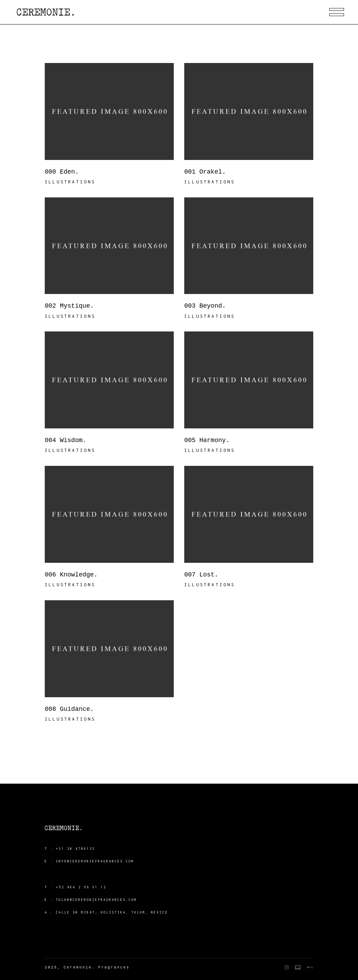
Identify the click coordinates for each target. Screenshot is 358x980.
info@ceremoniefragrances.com (95, 861)
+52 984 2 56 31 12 (81, 887)
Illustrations (70, 182)
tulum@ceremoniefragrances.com (96, 900)
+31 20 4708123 (76, 849)
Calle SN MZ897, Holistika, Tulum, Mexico (112, 912)
